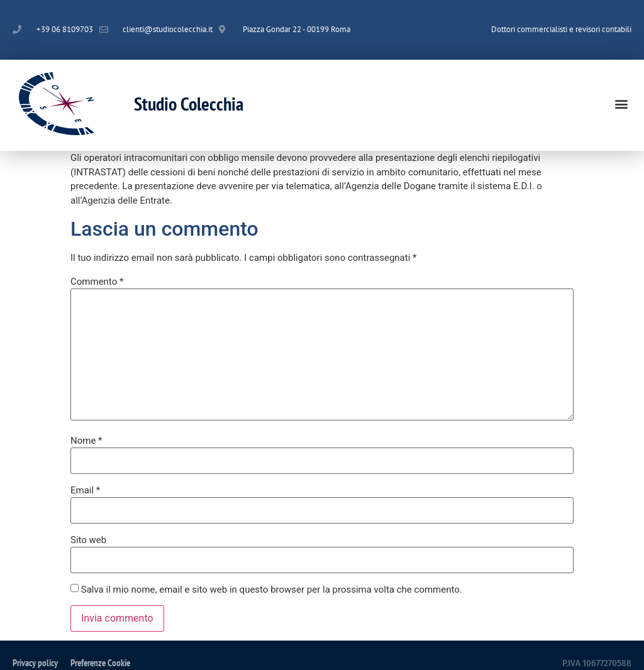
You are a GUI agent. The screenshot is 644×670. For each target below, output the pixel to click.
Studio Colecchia (189, 103)
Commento (97, 282)
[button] (621, 103)
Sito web (88, 540)
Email (85, 491)
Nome (86, 441)
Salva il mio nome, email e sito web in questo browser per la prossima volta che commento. (272, 590)
